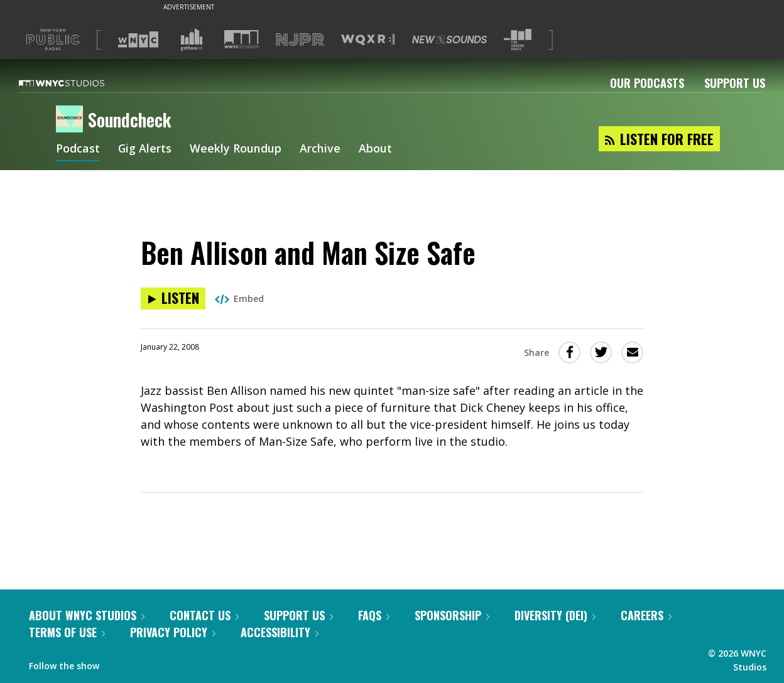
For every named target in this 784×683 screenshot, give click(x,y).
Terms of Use (67, 632)
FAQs (374, 615)
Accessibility (280, 632)
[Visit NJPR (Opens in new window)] (300, 40)
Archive (321, 149)
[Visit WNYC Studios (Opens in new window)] (242, 39)
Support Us (735, 83)
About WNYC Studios (87, 615)
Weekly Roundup (236, 149)
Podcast (78, 149)
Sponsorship (452, 615)
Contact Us (204, 615)
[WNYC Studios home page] (77, 83)
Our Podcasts (647, 83)
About (376, 149)
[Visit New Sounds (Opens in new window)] (449, 40)
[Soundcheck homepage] (72, 120)
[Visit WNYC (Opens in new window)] (138, 40)
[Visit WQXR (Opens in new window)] (368, 40)
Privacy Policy (173, 632)
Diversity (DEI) (555, 615)
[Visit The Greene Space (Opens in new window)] (518, 40)
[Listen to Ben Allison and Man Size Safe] (173, 298)
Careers (646, 615)
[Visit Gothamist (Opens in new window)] (192, 40)
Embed (239, 298)
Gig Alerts (145, 149)
